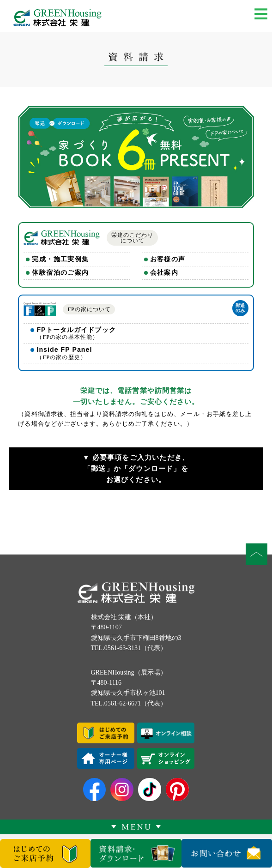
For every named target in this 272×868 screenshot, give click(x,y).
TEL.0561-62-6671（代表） (129, 703)
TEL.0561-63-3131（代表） (129, 648)
